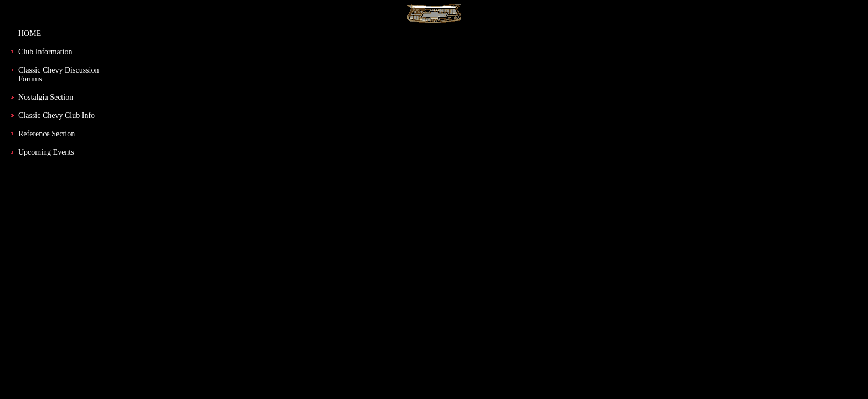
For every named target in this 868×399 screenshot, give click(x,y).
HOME (30, 34)
